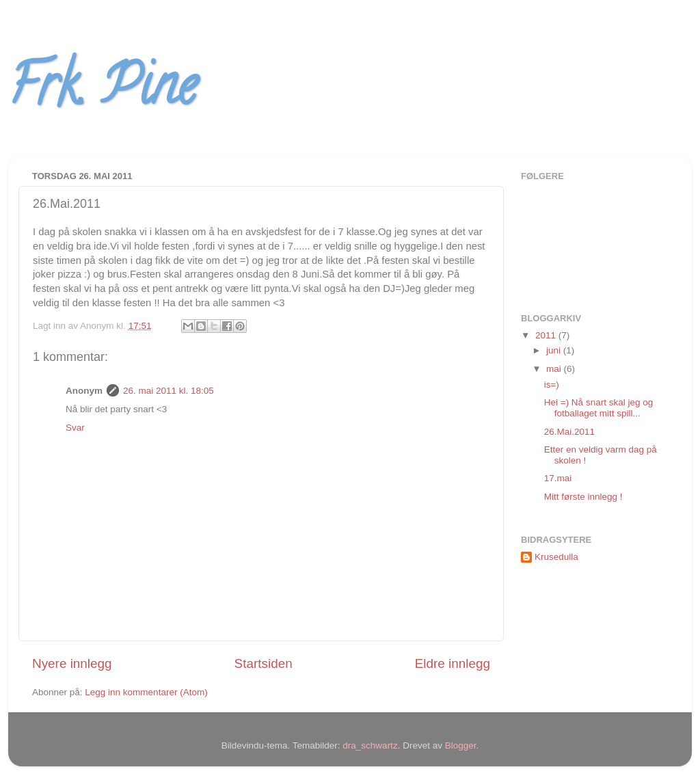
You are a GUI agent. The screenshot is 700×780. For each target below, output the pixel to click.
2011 (547, 335)
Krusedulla (556, 557)
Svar (75, 428)
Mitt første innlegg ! (583, 497)
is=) (552, 385)
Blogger (461, 745)
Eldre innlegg (453, 663)
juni (555, 350)
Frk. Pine (102, 92)
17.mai (558, 478)
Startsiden (264, 663)
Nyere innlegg (72, 663)
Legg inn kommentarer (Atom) (146, 692)
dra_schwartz (370, 745)
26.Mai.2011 (569, 432)
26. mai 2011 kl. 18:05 (169, 391)
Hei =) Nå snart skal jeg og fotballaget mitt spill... (598, 408)
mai (555, 369)
